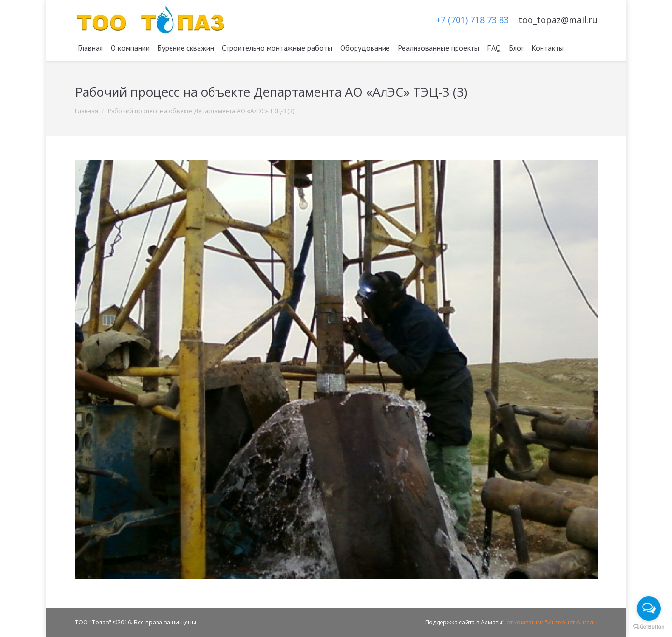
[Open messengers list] (649, 608)
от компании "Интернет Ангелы (552, 622)
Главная (86, 111)
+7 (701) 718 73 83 (472, 20)
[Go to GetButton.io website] (649, 627)
